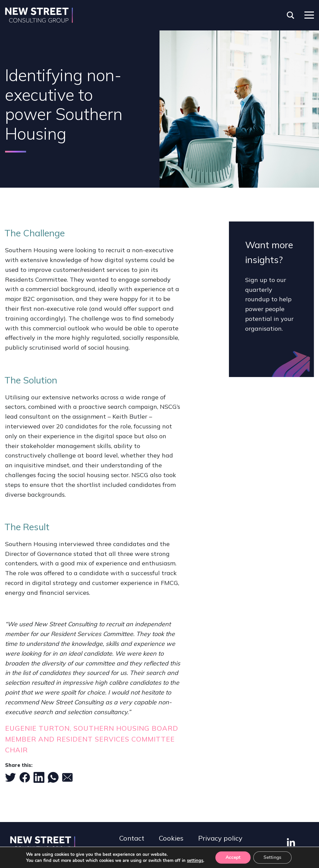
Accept (233, 857)
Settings (272, 857)
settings (195, 861)
